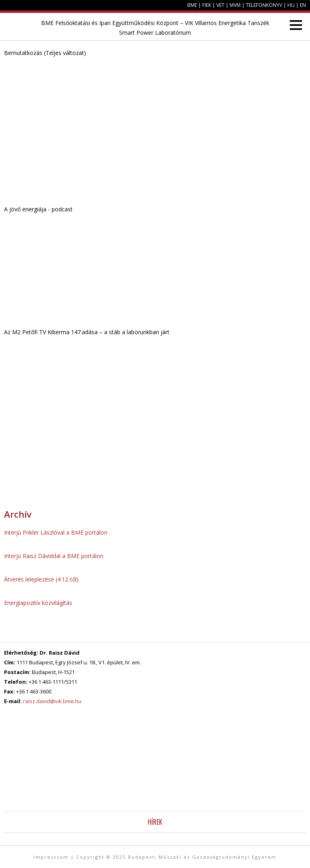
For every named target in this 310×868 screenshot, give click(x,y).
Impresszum (51, 857)
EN (303, 5)
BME (192, 5)
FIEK (207, 5)
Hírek (155, 822)
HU (291, 5)
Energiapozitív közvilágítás (38, 603)
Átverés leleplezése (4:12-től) (41, 579)
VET (220, 5)
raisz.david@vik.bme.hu (52, 701)
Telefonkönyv (264, 5)
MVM (235, 5)
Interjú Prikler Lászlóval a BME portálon (56, 532)
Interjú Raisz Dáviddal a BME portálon (54, 556)
